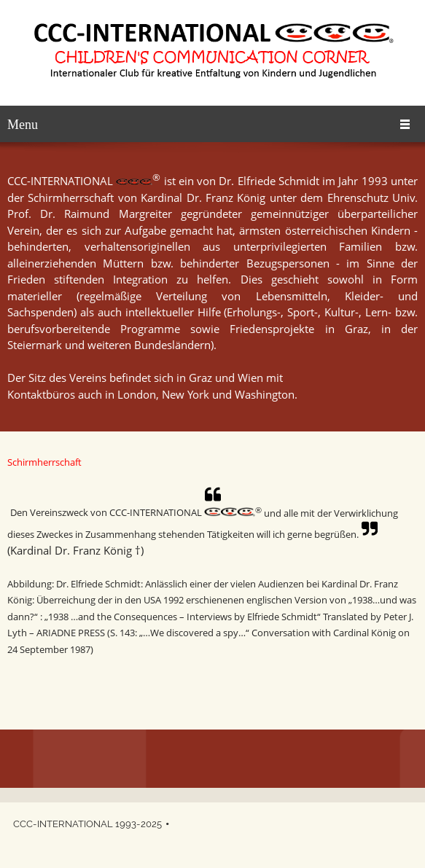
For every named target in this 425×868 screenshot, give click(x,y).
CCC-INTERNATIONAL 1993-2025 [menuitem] (87, 824)
